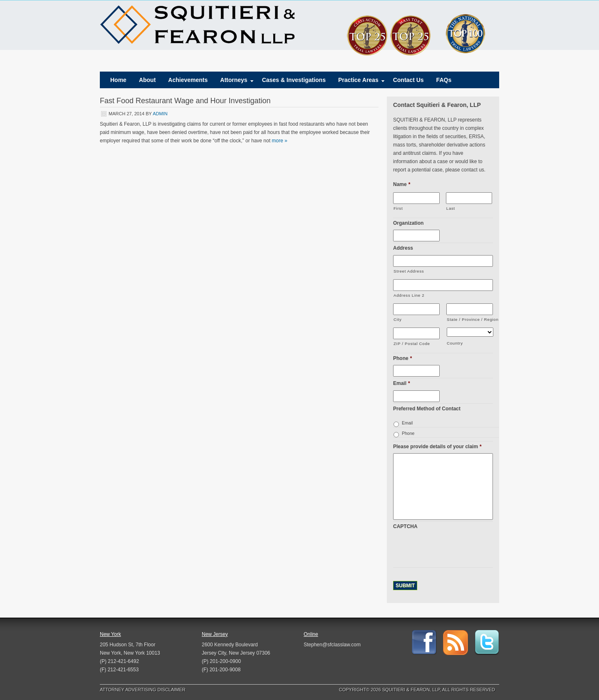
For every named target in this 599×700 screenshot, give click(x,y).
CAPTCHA (405, 526)
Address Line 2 (409, 295)
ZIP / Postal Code (412, 344)
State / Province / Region (470, 319)
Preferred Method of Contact (427, 409)
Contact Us (408, 80)
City (397, 319)
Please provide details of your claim (437, 447)
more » (279, 141)
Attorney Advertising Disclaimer (143, 690)
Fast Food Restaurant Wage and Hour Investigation (185, 101)
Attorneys (234, 82)
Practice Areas (358, 82)
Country (455, 343)
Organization (408, 223)
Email (402, 383)
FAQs (444, 80)
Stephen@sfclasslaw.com (332, 645)
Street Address (409, 271)
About (147, 80)
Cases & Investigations (294, 80)
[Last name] (469, 198)
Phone (402, 358)
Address (403, 248)
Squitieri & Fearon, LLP (197, 25)
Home (118, 80)
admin (160, 114)
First (398, 208)
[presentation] (456, 550)
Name (402, 184)
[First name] (416, 198)
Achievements (188, 80)
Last (451, 208)
